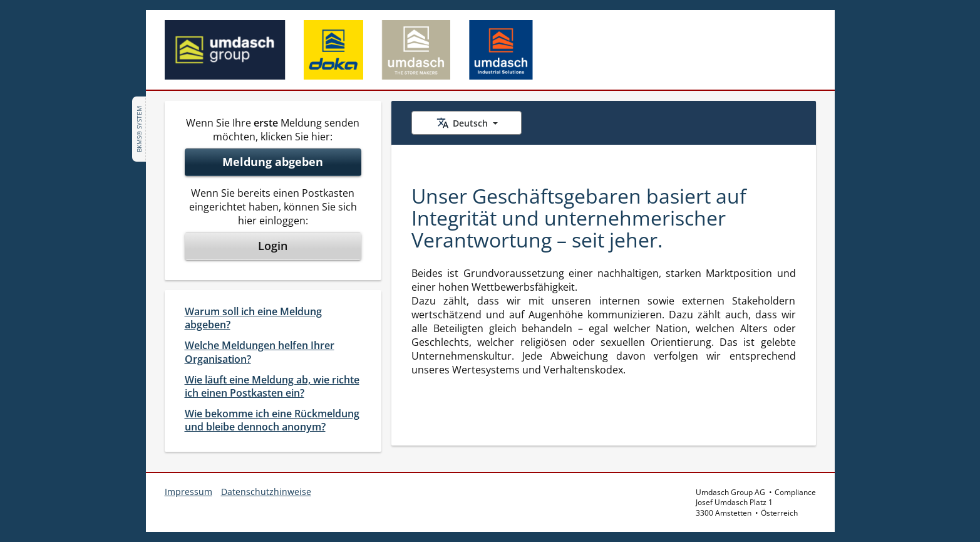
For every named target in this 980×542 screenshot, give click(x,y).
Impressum (188, 492)
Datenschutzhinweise (266, 492)
